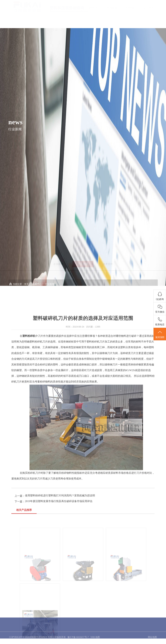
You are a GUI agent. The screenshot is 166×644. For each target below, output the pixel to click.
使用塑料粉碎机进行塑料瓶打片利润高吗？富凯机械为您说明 (60, 574)
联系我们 (130, 8)
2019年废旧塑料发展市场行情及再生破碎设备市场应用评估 (59, 580)
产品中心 (75, 8)
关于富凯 (149, 8)
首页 (57, 8)
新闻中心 (94, 8)
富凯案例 (112, 8)
